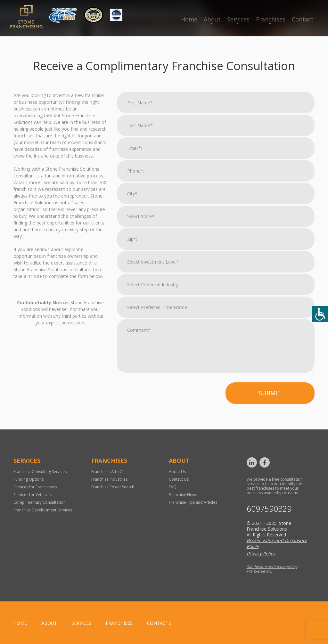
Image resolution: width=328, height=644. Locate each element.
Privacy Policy (261, 554)
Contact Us (179, 479)
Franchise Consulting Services (40, 472)
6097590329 (269, 509)
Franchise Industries (109, 479)
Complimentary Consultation (40, 502)
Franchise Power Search (113, 487)
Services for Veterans (33, 495)
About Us (177, 472)
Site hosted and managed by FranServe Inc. (272, 569)
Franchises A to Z (107, 472)
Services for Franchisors (35, 487)
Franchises (271, 19)
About (212, 19)
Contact (303, 19)
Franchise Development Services (43, 510)
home (20, 623)
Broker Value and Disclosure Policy (277, 543)
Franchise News (183, 495)
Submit (270, 393)
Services (238, 19)
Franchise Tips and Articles (193, 502)
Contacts (159, 623)
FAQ (173, 487)
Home (189, 19)
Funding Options (29, 479)
